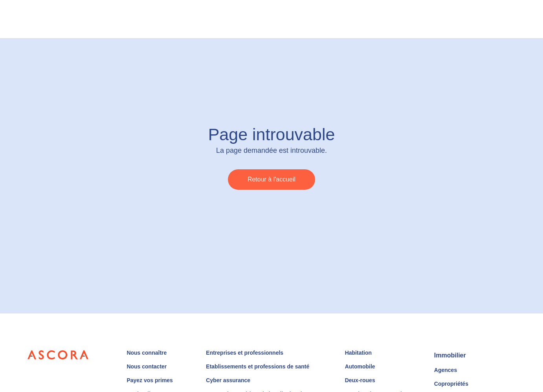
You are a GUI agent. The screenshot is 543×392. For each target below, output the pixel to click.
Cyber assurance (228, 380)
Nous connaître (147, 353)
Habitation (358, 353)
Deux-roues (360, 380)
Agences (446, 370)
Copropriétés (451, 384)
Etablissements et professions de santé (258, 366)
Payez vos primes (150, 380)
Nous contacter (147, 366)
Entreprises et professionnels (245, 353)
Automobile (360, 366)
